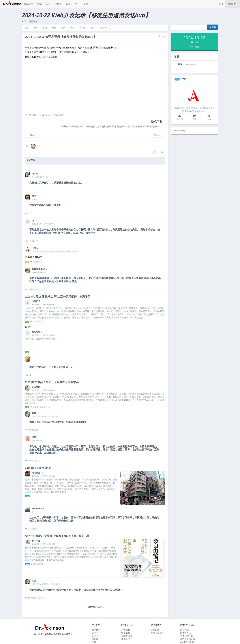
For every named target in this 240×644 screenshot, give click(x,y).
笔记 (39, 4)
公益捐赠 (155, 630)
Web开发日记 (191, 64)
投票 (68, 4)
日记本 (95, 633)
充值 (86, 4)
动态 (26, 28)
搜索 (212, 27)
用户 (77, 4)
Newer (159, 135)
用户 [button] (103, 28)
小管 (24, 21)
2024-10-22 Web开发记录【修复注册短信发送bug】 (61, 37)
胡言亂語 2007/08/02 (38, 468)
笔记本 (95, 636)
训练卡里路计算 (188, 639)
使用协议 (126, 639)
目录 (180, 64)
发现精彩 (28, 4)
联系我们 (126, 633)
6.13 (28, 327)
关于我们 (126, 630)
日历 (72, 28)
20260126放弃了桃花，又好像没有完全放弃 (52, 382)
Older (31, 135)
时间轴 (58, 4)
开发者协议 (127, 636)
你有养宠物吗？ (34, 257)
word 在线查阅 (187, 642)
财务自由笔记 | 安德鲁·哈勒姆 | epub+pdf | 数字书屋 (57, 536)
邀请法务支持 (157, 633)
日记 (48, 4)
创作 (36, 28)
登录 (221, 4)
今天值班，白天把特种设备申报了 (41, 339)
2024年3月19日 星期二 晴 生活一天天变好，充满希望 (58, 297)
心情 (63, 28)
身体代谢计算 (187, 636)
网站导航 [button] (233, 4)
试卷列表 (184, 630)
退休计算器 (186, 633)
